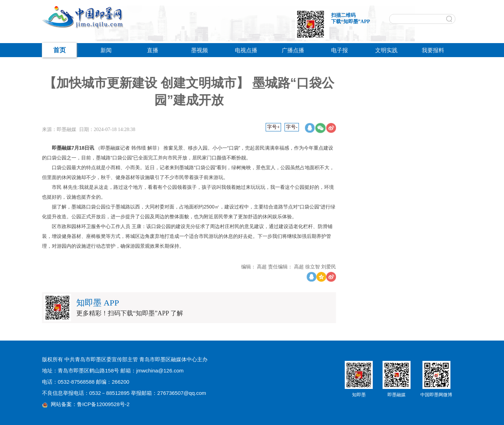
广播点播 (293, 50)
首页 (59, 50)
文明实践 (386, 50)
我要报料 (433, 50)
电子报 (339, 50)
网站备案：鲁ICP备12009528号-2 (90, 404)
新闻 (106, 50)
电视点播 (246, 50)
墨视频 (199, 50)
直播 (153, 50)
